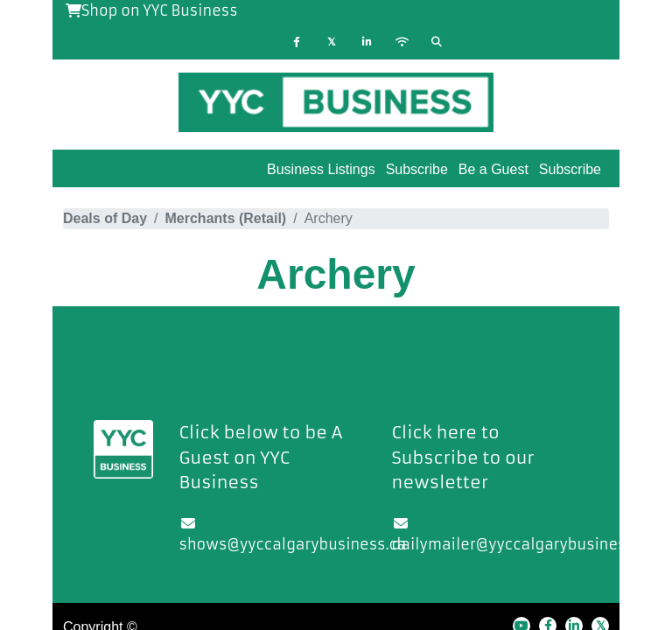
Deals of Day (105, 218)
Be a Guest (493, 169)
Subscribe (570, 169)
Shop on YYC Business (152, 10)
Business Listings (321, 169)
